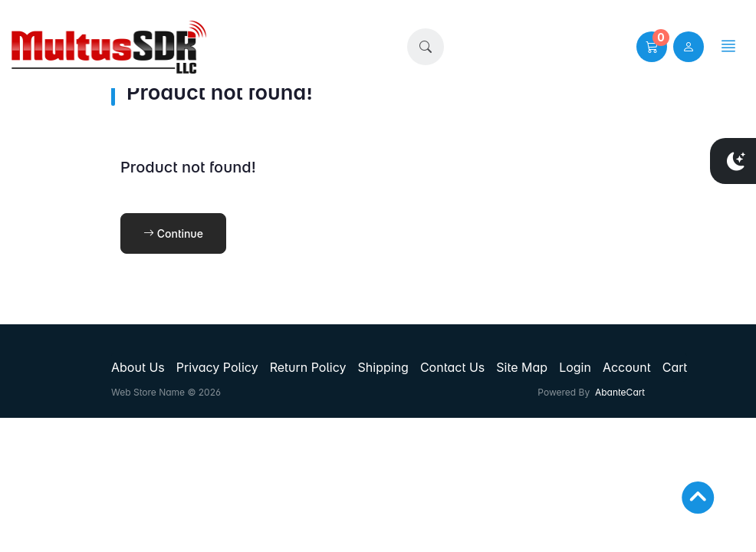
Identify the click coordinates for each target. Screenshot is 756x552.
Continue (173, 233)
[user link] (689, 47)
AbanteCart (620, 392)
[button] (426, 47)
